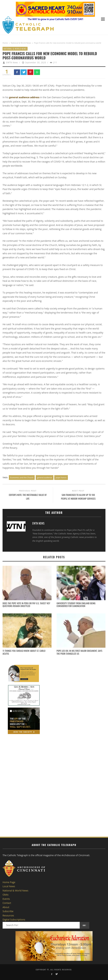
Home (5, 43)
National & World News (21, 43)
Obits (6, 895)
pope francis (61, 477)
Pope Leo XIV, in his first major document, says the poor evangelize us (80, 652)
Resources (8, 915)
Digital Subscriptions (14, 920)
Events (6, 899)
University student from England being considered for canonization (76, 605)
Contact (7, 903)
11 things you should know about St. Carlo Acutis (24, 652)
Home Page (9, 882)
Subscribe (8, 911)
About (6, 907)
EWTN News (12, 63)
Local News (9, 886)
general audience (45, 477)
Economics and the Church (22, 477)
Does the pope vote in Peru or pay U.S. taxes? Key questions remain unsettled (26, 605)
